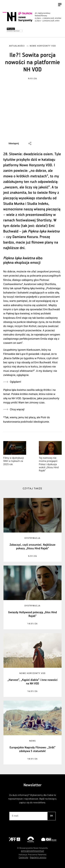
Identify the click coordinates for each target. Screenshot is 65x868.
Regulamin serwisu (38, 857)
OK (51, 816)
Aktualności (17, 46)
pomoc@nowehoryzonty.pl (32, 851)
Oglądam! (16, 382)
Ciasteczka (23, 857)
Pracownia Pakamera (37, 855)
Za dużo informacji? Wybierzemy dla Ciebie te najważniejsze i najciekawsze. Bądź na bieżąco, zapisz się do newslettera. (32, 799)
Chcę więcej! (17, 409)
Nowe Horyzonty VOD (43, 46)
